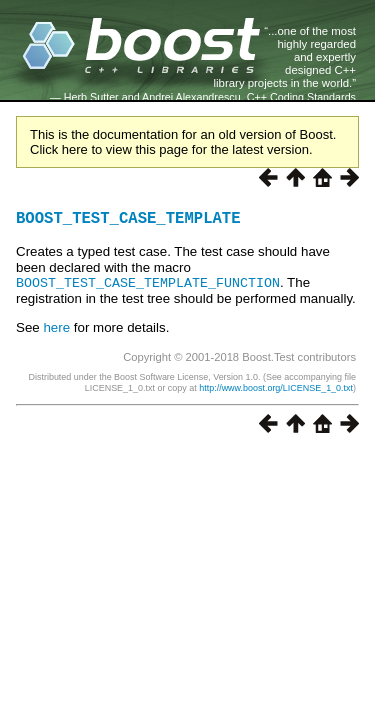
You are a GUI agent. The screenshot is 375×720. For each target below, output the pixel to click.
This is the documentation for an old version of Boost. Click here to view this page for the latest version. (183, 142)
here (56, 330)
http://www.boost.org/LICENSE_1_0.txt (276, 391)
